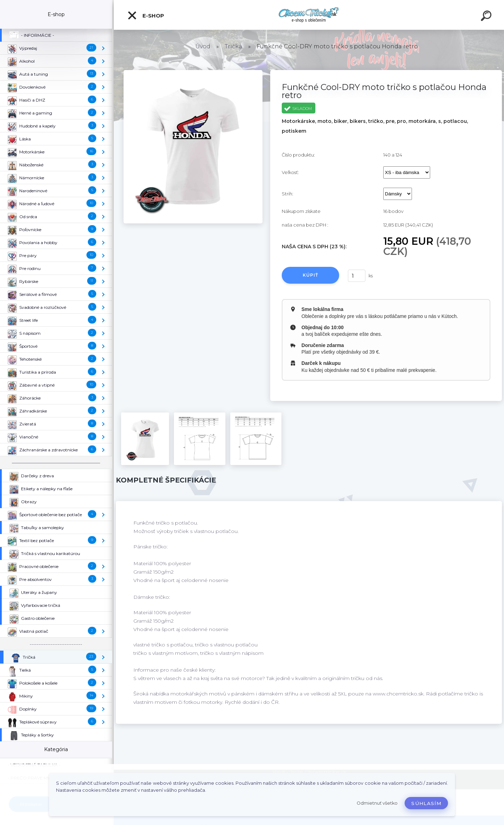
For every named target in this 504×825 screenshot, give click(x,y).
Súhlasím (426, 803)
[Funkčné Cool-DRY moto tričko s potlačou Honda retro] (193, 72)
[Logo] (309, 15)
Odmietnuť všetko (377, 803)
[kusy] (357, 276)
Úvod (203, 46)
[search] (487, 17)
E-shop (146, 15)
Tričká (233, 46)
